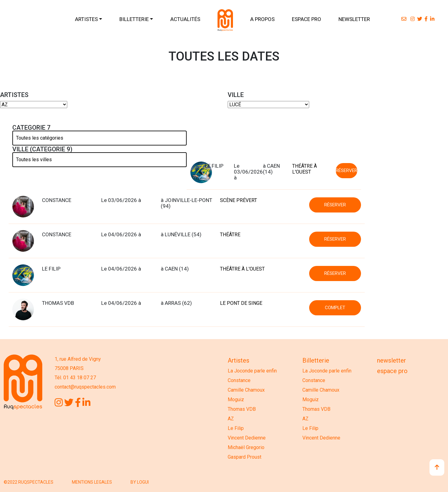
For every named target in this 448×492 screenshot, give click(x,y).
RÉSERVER (346, 170)
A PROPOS (262, 19)
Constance (239, 380)
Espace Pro (392, 371)
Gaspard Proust (245, 457)
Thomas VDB (242, 409)
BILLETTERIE (134, 19)
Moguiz (236, 399)
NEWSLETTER (354, 19)
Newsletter (392, 360)
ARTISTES (86, 19)
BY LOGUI (140, 482)
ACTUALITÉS (185, 19)
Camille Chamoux (246, 390)
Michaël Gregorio (246, 447)
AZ (231, 419)
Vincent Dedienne (247, 438)
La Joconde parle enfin (252, 371)
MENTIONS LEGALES (92, 482)
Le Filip (236, 428)
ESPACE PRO (307, 19)
